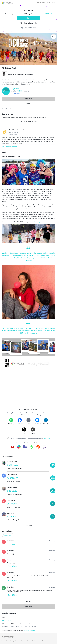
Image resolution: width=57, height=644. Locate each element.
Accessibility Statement (33, 641)
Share (28, 18)
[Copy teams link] (25, 447)
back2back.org (13, 134)
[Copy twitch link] (44, 447)
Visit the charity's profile (28, 23)
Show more (30, 526)
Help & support (45, 641)
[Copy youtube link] (13, 447)
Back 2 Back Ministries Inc (25, 74)
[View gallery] (54, 37)
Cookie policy (22, 641)
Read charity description (9, 147)
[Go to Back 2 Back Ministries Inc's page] (5, 132)
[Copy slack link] (19, 447)
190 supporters (15, 93)
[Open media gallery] (29, 49)
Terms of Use (5, 641)
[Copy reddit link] (38, 447)
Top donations (8, 535)
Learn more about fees (29, 631)
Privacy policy (14, 641)
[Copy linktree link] (32, 447)
